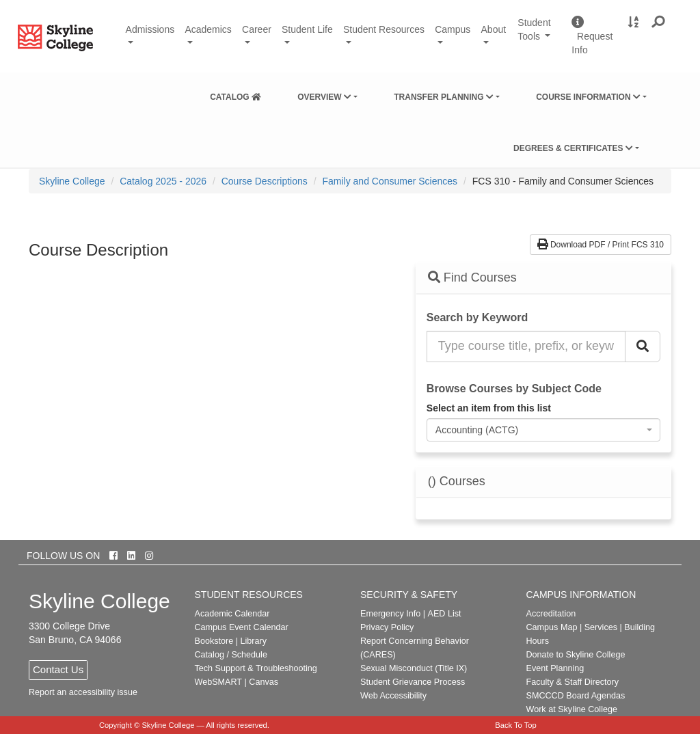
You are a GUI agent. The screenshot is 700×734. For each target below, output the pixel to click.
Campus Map (552, 627)
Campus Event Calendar (242, 627)
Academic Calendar (232, 614)
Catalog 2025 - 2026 (163, 181)
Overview (324, 97)
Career (257, 29)
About (494, 29)
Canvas (264, 682)
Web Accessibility (393, 696)
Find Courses (472, 277)
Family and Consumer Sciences (390, 181)
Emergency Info (390, 614)
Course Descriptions (265, 181)
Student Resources (384, 29)
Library (253, 641)
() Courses (457, 481)
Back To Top (516, 725)
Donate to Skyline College (576, 655)
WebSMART (219, 682)
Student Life (307, 29)
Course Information (588, 97)
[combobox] (543, 430)
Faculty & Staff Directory (573, 682)
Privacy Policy (387, 627)
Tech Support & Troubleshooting (256, 668)
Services (601, 627)
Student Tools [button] (539, 36)
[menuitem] (235, 94)
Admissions (150, 29)
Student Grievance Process (413, 682)
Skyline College (72, 181)
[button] (659, 23)
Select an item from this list (489, 408)
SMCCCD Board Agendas (576, 696)
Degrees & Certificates (573, 148)
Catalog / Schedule (231, 655)
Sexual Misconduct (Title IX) (414, 668)
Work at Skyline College (572, 709)
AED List (444, 614)
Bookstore (214, 641)
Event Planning (555, 668)
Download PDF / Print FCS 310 (601, 245)
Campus (453, 29)
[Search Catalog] (643, 346)
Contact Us (58, 669)
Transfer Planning (444, 97)
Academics (208, 29)
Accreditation (551, 614)
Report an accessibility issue (83, 692)
